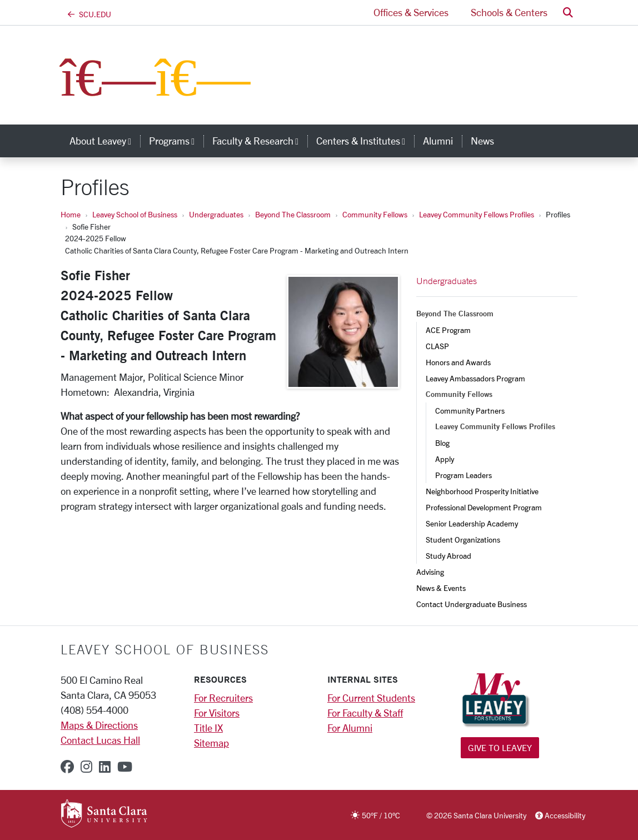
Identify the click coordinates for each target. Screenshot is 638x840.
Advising (430, 572)
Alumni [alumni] (438, 141)
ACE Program (448, 330)
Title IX (208, 728)
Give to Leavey (500, 747)
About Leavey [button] (105, 141)
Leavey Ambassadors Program (475, 378)
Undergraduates (216, 214)
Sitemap (211, 743)
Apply (445, 459)
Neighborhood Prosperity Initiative (482, 491)
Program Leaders (463, 475)
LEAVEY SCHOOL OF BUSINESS (165, 649)
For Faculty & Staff (365, 713)
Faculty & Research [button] (260, 141)
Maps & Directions (99, 725)
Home (71, 214)
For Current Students (371, 698)
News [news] (482, 141)
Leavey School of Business (135, 214)
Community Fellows (375, 214)
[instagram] (86, 767)
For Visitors (217, 713)
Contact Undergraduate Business (472, 604)
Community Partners (470, 411)
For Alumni (350, 728)
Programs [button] (176, 141)
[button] (568, 13)
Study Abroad (448, 556)
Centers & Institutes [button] (365, 141)
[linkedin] (105, 767)
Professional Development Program (484, 507)
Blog (442, 443)
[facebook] (67, 767)
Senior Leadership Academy (472, 523)
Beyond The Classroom (293, 214)
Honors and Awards (458, 362)
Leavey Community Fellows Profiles (477, 214)
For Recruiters (223, 698)
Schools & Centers (509, 12)
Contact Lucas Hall (100, 740)
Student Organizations (463, 540)
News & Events (441, 588)
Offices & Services (411, 12)
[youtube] (125, 767)
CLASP (437, 346)
